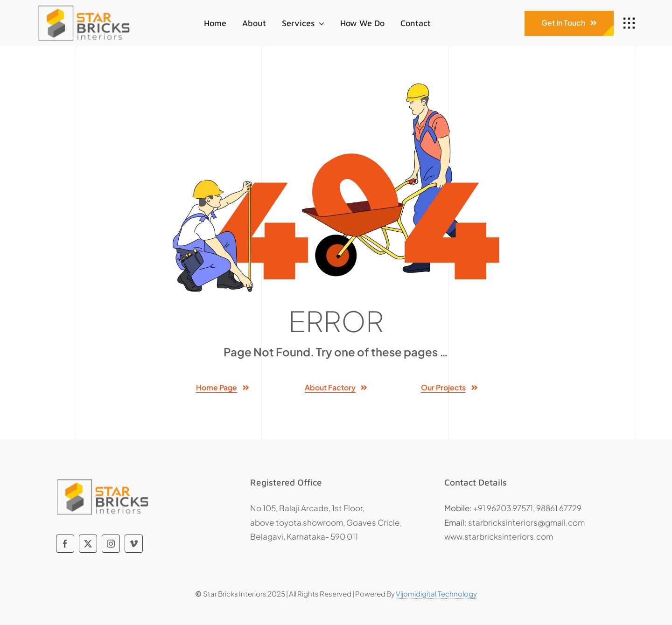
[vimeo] (134, 544)
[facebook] (65, 544)
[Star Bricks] (84, 6)
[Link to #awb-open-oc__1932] (629, 23)
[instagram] (111, 544)
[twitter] (88, 544)
